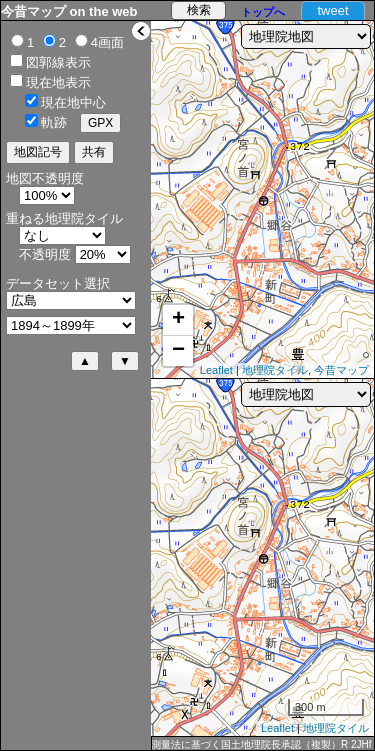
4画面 (107, 42)
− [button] (178, 351)
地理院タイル (275, 370)
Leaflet (216, 370)
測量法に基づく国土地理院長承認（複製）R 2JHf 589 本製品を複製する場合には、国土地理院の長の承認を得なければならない (261, 745)
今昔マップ (341, 370)
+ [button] (178, 320)
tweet (332, 10)
